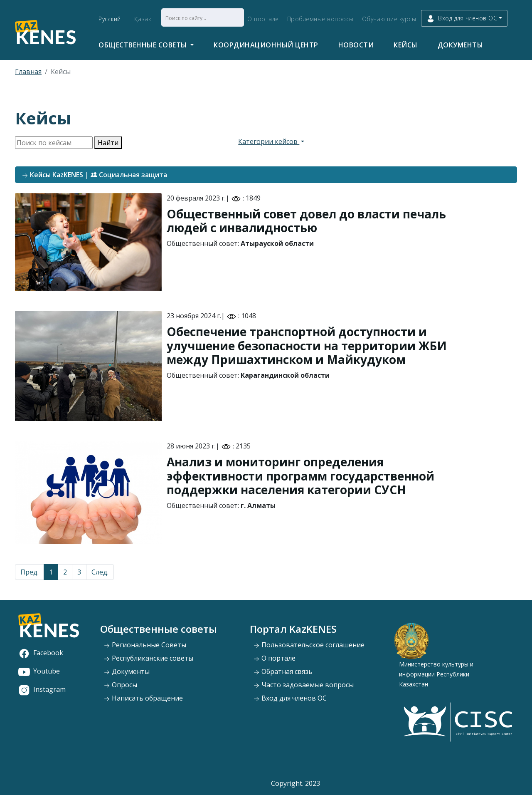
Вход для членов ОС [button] (462, 19)
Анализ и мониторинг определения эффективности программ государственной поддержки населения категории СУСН (300, 476)
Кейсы (406, 45)
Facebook (41, 653)
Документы (461, 45)
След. (100, 572)
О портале (263, 19)
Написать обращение (143, 698)
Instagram (42, 689)
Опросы (120, 685)
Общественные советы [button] (144, 45)
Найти (108, 143)
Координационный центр (266, 45)
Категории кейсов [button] (269, 141)
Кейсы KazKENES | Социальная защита (94, 175)
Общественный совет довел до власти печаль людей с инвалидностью (306, 221)
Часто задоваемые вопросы (303, 685)
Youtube (39, 671)
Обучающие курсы (389, 19)
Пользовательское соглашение (309, 645)
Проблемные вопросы (320, 19)
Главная (28, 72)
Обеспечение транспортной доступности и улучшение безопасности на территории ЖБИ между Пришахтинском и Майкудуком (307, 345)
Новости (356, 45)
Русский (110, 19)
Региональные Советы (145, 645)
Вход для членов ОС (290, 698)
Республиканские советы (148, 658)
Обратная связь (283, 671)
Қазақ (143, 19)
